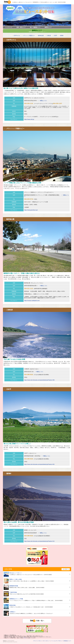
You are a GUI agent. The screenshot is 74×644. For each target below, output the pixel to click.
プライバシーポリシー (38, 641)
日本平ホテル (17, 35)
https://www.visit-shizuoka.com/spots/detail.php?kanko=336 (39, 380)
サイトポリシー (47, 641)
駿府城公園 (41, 35)
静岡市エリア (48, 27)
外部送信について (67, 641)
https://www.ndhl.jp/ (29, 119)
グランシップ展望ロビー (29, 35)
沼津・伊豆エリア (21, 27)
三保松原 (49, 35)
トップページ (9, 27)
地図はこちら (42, 101)
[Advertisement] (14, 556)
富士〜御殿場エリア (35, 27)
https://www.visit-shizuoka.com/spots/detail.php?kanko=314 (39, 541)
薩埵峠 (62, 35)
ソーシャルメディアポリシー (57, 641)
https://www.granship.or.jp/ (31, 210)
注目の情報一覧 (66, 569)
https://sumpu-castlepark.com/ (32, 301)
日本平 (56, 35)
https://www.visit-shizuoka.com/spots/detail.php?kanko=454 (39, 464)
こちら (25, 638)
